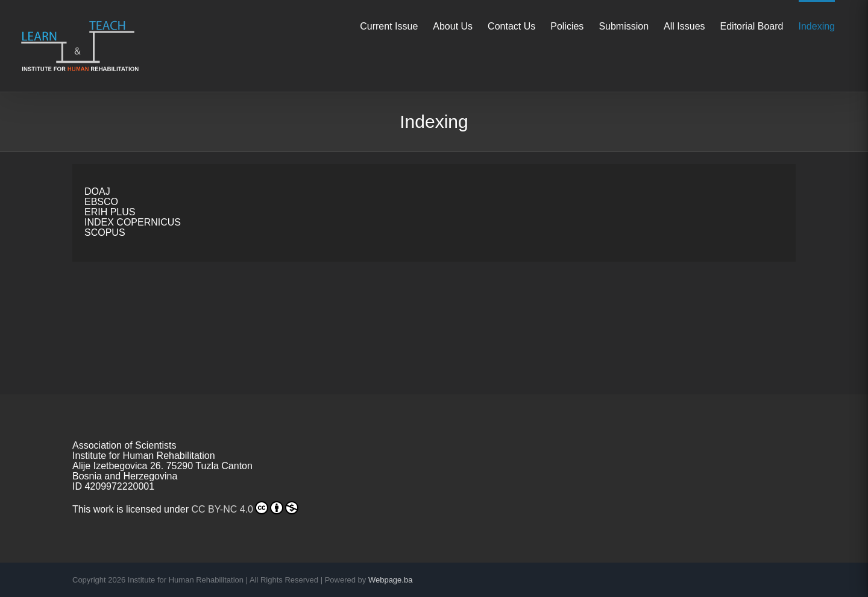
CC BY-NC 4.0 (245, 508)
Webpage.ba (391, 580)
